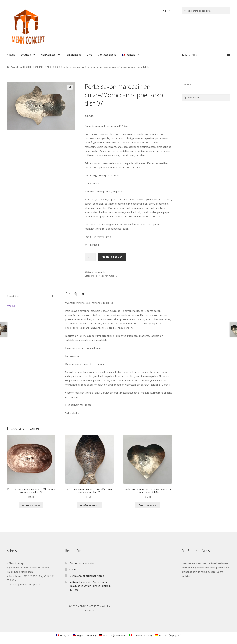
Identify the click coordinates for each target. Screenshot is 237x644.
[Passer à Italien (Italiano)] (140, 635)
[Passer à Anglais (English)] (84, 635)
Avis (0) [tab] (11, 306)
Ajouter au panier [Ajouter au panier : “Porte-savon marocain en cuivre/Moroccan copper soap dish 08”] (148, 505)
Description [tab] (13, 296)
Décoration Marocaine (82, 563)
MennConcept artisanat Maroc (87, 576)
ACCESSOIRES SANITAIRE (32, 67)
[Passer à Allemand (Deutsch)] (112, 635)
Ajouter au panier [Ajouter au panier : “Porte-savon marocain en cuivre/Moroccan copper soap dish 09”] (89, 505)
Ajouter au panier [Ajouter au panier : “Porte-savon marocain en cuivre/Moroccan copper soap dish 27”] (31, 505)
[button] (70, 87)
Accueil (11, 55)
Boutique (26, 55)
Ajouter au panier (112, 257)
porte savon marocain (74, 67)
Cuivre (73, 569)
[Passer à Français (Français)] (63, 635)
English (166, 10)
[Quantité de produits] (90, 257)
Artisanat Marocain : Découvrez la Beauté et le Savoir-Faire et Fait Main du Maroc (90, 586)
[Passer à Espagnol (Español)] (168, 635)
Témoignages (73, 55)
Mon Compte (48, 55)
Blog (89, 55)
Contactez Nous (107, 55)
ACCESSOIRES (54, 67)
